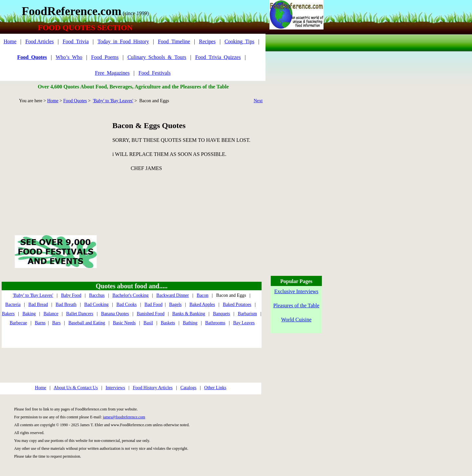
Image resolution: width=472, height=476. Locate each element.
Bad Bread (38, 305)
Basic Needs (124, 323)
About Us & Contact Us (76, 388)
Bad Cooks (127, 305)
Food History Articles (153, 388)
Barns (40, 323)
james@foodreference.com (124, 417)
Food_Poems (105, 57)
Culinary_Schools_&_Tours (157, 57)
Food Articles (39, 41)
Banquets (222, 314)
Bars (56, 323)
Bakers (8, 314)
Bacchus (97, 295)
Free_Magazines (112, 73)
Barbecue (19, 323)
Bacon (203, 295)
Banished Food (150, 314)
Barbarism (247, 314)
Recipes (207, 41)
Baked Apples (202, 305)
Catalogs (188, 388)
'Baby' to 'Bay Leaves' (113, 101)
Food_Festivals (155, 73)
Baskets (168, 323)
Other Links (215, 388)
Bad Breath (66, 305)
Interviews (115, 388)
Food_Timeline (174, 41)
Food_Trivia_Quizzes (218, 57)
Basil (148, 323)
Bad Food (154, 305)
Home (10, 41)
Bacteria (13, 305)
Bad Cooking (96, 305)
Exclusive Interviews (296, 291)
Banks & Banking (188, 314)
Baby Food (71, 295)
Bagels (175, 305)
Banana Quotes (115, 314)
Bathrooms (215, 323)
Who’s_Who (69, 57)
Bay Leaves (244, 323)
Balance (51, 314)
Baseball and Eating (87, 323)
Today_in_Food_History (123, 41)
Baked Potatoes (237, 305)
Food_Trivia (76, 41)
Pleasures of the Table (296, 305)
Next (258, 101)
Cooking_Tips (239, 41)
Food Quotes (75, 101)
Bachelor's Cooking (130, 295)
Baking (29, 314)
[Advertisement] (56, 162)
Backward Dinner (173, 295)
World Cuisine (296, 320)
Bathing (190, 323)
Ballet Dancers (80, 314)
